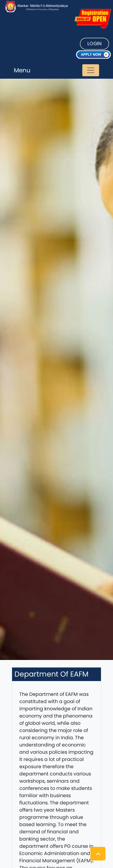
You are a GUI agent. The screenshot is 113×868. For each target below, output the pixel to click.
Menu (22, 70)
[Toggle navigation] (91, 70)
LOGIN (94, 44)
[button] (98, 854)
